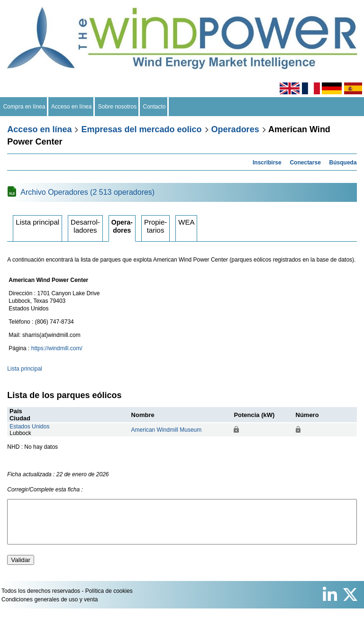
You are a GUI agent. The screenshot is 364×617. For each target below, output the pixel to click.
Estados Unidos (29, 426)
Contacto (154, 107)
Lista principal (37, 222)
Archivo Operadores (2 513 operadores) (87, 192)
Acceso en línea (72, 107)
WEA (186, 222)
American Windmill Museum (167, 430)
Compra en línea (24, 107)
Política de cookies (109, 599)
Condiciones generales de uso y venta (50, 608)
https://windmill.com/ (57, 348)
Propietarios (155, 226)
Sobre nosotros (117, 107)
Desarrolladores (85, 226)
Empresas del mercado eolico (141, 129)
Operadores (235, 129)
